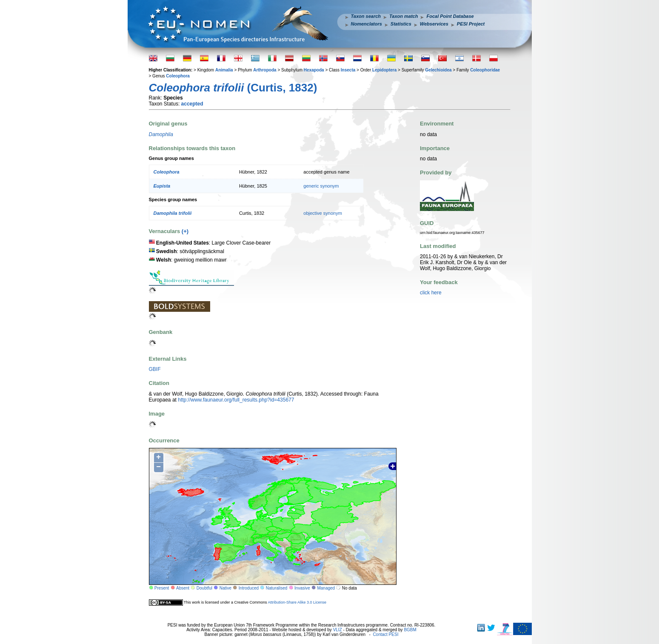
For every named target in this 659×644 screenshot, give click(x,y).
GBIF (155, 369)
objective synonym (323, 213)
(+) (185, 231)
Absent (183, 588)
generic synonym (321, 186)
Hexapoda (314, 70)
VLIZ (338, 630)
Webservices (434, 24)
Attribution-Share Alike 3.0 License (297, 602)
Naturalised (277, 588)
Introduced (249, 588)
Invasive (302, 588)
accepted (192, 104)
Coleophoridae (485, 70)
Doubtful (204, 588)
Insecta (348, 70)
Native (225, 588)
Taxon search (366, 16)
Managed (326, 588)
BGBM (410, 630)
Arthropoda (265, 70)
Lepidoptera (384, 70)
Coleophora (178, 76)
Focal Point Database (450, 16)
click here (431, 293)
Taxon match (404, 16)
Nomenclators (367, 24)
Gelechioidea (438, 70)
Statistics (401, 24)
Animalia (224, 70)
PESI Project (471, 24)
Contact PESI (385, 634)
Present (162, 588)
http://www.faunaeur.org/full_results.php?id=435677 (236, 400)
